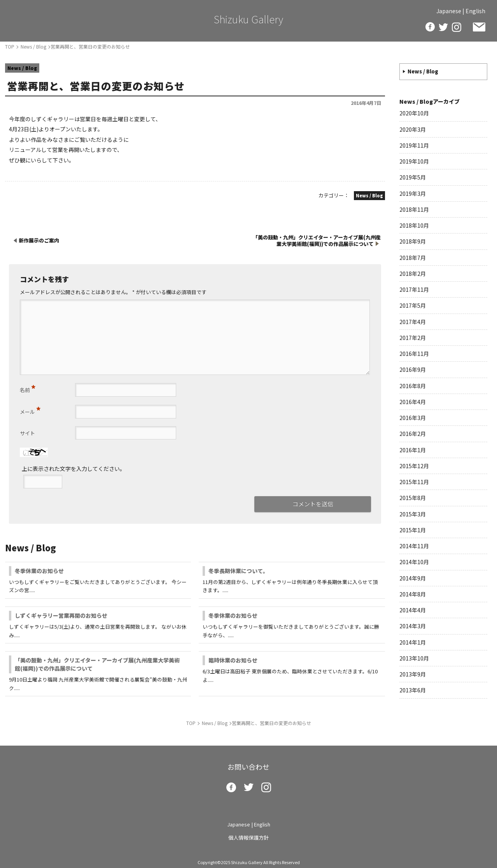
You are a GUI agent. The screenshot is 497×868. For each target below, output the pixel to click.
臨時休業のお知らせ (233, 660)
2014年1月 (413, 642)
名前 (28, 388)
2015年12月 (414, 466)
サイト (27, 433)
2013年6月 (413, 690)
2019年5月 (413, 177)
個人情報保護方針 (248, 837)
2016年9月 (413, 370)
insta (457, 27)
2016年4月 (413, 402)
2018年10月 (414, 225)
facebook (430, 27)
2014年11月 (414, 546)
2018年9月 (413, 241)
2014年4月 (413, 610)
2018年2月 (413, 274)
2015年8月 (413, 498)
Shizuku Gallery (248, 19)
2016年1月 (413, 450)
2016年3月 (413, 418)
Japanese (449, 11)
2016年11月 (414, 354)
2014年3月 (413, 626)
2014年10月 (414, 562)
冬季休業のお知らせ (39, 571)
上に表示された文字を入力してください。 (73, 469)
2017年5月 (413, 305)
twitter (443, 27)
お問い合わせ (479, 27)
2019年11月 (414, 145)
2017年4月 (413, 322)
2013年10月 (414, 658)
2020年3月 (413, 129)
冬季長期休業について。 (238, 571)
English (475, 11)
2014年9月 (413, 578)
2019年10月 (414, 161)
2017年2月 (413, 338)
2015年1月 (413, 530)
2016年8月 (413, 386)
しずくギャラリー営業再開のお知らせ (61, 615)
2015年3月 (413, 514)
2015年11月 (414, 482)
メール (30, 410)
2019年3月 (413, 193)
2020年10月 (414, 113)
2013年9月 (413, 674)
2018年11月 (414, 209)
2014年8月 (413, 594)
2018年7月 (413, 258)
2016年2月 (413, 434)
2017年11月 (414, 289)
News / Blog (423, 71)
